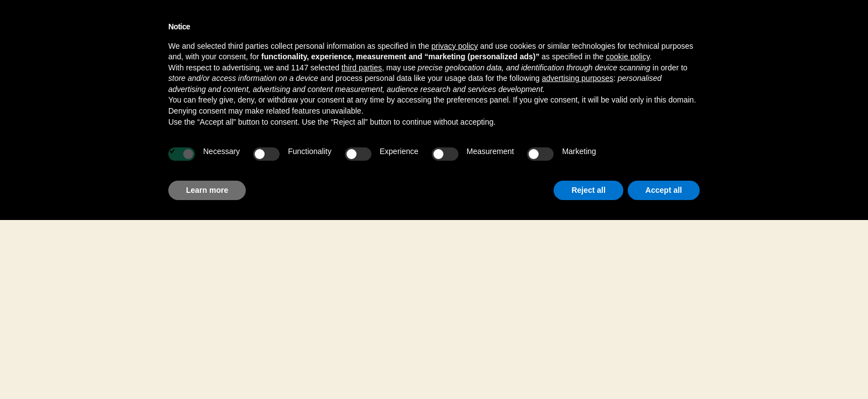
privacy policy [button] (454, 46)
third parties (362, 68)
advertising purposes (578, 78)
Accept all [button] (664, 190)
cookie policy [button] (627, 57)
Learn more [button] (207, 190)
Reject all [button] (588, 190)
